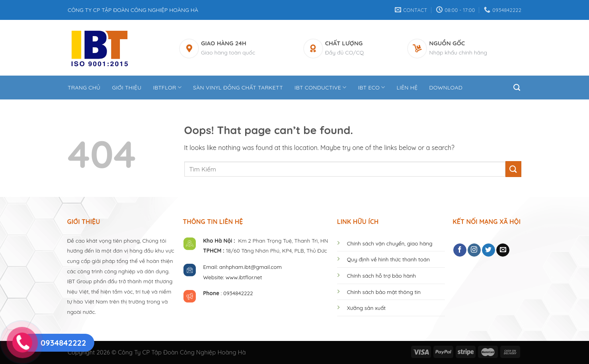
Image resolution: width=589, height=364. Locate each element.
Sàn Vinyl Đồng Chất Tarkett (238, 88)
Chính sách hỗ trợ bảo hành (381, 275)
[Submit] (513, 169)
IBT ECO (372, 87)
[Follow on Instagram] (474, 250)
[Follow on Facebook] (460, 250)
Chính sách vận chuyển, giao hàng (390, 243)
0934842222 (238, 293)
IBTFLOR (167, 87)
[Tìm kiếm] (517, 88)
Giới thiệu (127, 88)
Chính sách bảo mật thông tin (384, 292)
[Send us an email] (503, 250)
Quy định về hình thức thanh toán (388, 259)
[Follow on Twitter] (489, 250)
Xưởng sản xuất (366, 308)
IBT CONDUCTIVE (321, 87)
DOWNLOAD (446, 88)
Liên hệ (407, 88)
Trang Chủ (84, 88)
